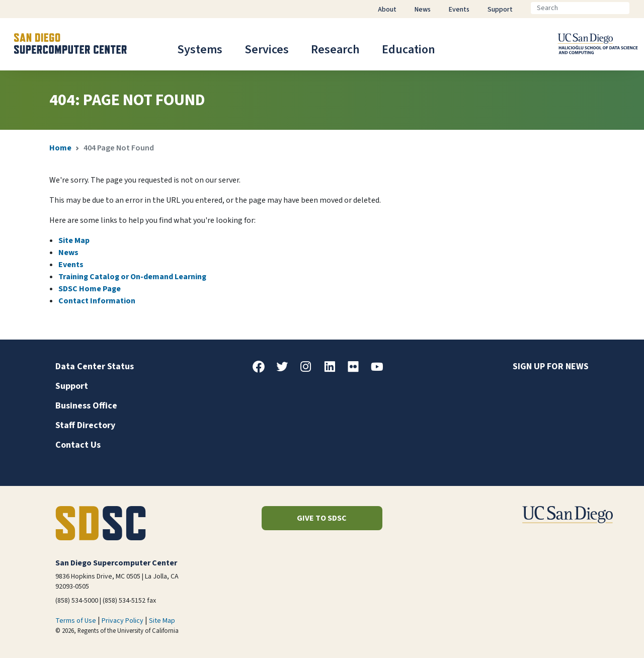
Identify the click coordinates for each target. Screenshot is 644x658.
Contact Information (97, 301)
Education (409, 50)
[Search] (580, 8)
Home (60, 148)
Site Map (74, 240)
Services (267, 50)
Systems (200, 50)
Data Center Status (95, 366)
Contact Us (78, 445)
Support (72, 386)
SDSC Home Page (90, 289)
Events (71, 265)
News (68, 253)
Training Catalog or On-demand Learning (132, 277)
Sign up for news (551, 366)
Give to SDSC (322, 518)
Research (335, 50)
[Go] (637, 8)
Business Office (86, 406)
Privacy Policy (123, 621)
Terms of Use (76, 621)
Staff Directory (85, 425)
